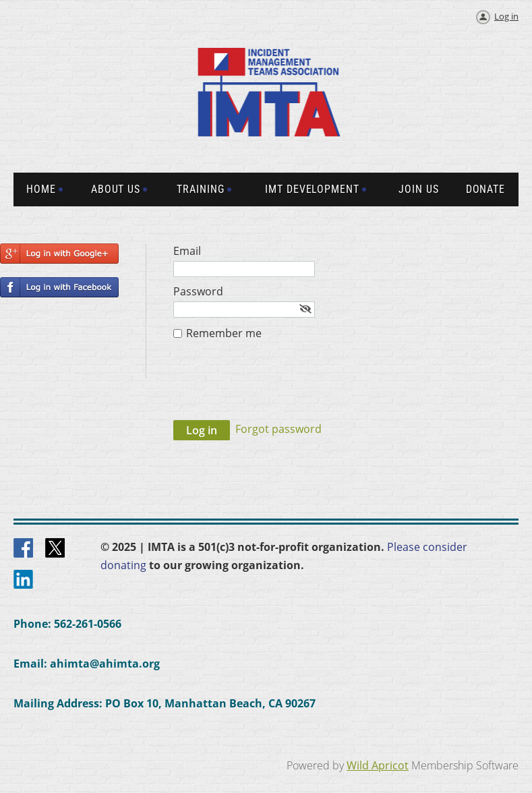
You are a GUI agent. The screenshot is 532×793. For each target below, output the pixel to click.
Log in (506, 16)
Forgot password (278, 429)
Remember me (224, 333)
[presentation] (276, 387)
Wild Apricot (378, 765)
